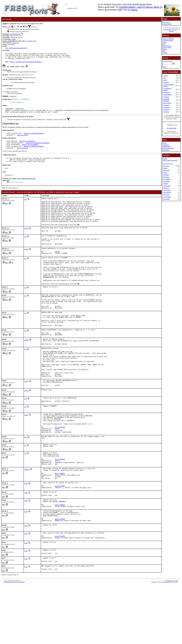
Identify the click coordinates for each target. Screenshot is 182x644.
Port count (166, 166)
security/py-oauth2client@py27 (38, 148)
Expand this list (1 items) (16, 190)
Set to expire (167, 186)
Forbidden (166, 175)
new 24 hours (167, 190)
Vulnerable (166, 181)
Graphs (165, 159)
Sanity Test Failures (168, 148)
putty (35, 41)
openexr (166, 76)
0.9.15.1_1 (5, 27)
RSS (177, 640)
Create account (167, 24)
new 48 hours (167, 192)
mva (26, 438)
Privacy (165, 49)
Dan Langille (166, 641)
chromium (166, 97)
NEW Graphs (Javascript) (170, 160)
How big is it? (167, 46)
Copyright (154, 641)
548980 (14, 39)
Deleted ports (167, 147)
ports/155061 (60, 536)
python (14, 43)
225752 (57, 268)
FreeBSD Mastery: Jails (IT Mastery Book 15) (141, 7)
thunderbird (167, 92)
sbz (25, 310)
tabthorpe (27, 516)
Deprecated (167, 170)
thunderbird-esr (168, 95)
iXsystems (175, 30)
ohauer (26, 455)
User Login (166, 22)
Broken (165, 168)
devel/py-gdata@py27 (28, 146)
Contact (165, 53)
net (10, 27)
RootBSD (171, 31)
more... (165, 67)
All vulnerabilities (171, 128)
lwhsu (26, 533)
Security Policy (167, 47)
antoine (26, 242)
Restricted (166, 177)
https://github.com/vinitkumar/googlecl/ (16, 48)
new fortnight (167, 197)
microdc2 (30, 41)
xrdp (165, 78)
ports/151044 (60, 574)
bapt (26, 481)
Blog (164, 51)
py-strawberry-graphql (167, 89)
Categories (166, 145)
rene (26, 207)
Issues (165, 42)
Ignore (165, 173)
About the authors (168, 40)
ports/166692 (60, 505)
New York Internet (168, 30)
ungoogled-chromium (167, 100)
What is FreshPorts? (169, 39)
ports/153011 (60, 558)
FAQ (164, 44)
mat (25, 250)
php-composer (167, 103)
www (17, 43)
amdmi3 (27, 370)
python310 (166, 107)
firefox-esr (166, 82)
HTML (169, 640)
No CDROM (167, 179)
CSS (172, 640)
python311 (166, 112)
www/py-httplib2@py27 (31, 150)
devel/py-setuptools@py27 (34, 138)
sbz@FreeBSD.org (15, 34)
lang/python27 (23, 140)
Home (165, 143)
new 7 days (166, 195)
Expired (166, 184)
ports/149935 (60, 593)
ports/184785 (60, 470)
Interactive (166, 188)
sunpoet (27, 419)
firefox (165, 80)
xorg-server (167, 105)
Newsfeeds (166, 150)
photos (134, 10)
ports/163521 (60, 521)
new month (166, 199)
